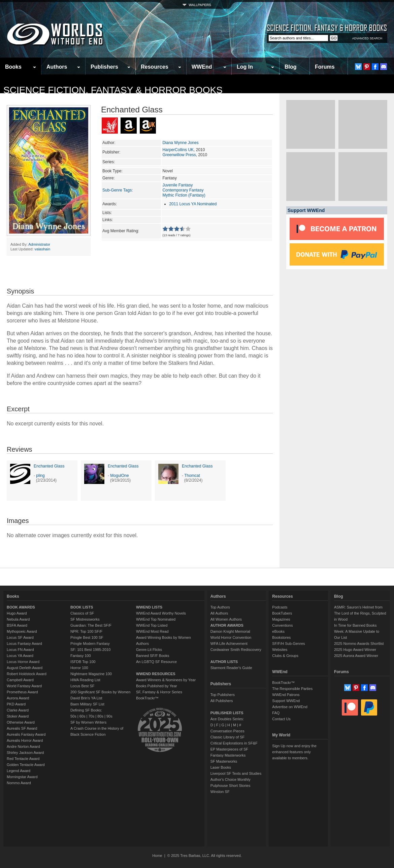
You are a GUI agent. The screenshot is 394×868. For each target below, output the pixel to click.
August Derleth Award (25, 668)
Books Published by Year (157, 686)
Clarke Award (18, 710)
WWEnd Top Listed (152, 625)
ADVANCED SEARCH (367, 38)
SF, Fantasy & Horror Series (159, 692)
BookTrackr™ (147, 698)
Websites (280, 650)
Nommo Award (19, 783)
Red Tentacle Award (23, 759)
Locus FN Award (20, 650)
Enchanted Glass (49, 466)
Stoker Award (18, 716)
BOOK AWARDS (21, 607)
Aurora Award (18, 698)
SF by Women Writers (88, 722)
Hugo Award (17, 613)
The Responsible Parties (292, 689)
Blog (291, 67)
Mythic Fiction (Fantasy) (184, 195)
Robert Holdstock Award (27, 674)
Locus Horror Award (23, 662)
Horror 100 (79, 668)
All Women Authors (226, 619)
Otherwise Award (21, 722)
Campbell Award (20, 680)
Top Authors (220, 607)
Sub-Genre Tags (117, 190)
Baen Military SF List (87, 704)
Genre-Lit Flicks (149, 650)
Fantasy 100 (81, 656)
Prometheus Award (22, 692)
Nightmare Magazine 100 (91, 674)
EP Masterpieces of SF (229, 749)
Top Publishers (223, 695)
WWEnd (202, 67)
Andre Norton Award (23, 747)
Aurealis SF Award (22, 728)
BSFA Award (17, 625)
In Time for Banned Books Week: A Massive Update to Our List (357, 631)
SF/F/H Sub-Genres (288, 644)
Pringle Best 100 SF (87, 637)
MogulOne (119, 476)
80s (100, 716)
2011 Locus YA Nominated (193, 204)
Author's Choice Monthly (231, 779)
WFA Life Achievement (229, 644)
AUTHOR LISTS (224, 662)
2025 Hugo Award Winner (355, 650)
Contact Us (281, 719)
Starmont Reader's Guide (231, 668)
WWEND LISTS (149, 607)
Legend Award (19, 771)
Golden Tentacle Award (26, 765)
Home (157, 856)
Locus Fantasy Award (24, 644)
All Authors (219, 613)
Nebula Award (18, 619)
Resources (155, 67)
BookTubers (282, 613)
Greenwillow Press (179, 155)
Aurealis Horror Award (25, 740)
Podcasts (280, 607)
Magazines (281, 619)
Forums (325, 67)
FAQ (276, 713)
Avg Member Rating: (121, 231)
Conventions (282, 625)
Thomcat (192, 476)
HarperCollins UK (178, 150)
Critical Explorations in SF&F (234, 743)
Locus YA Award (20, 656)
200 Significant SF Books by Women (100, 692)
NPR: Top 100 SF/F (86, 631)
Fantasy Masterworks (228, 755)
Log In (245, 67)
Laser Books (221, 767)
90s (109, 716)
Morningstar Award (22, 777)
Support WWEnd (286, 701)
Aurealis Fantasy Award (26, 734)
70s (91, 716)
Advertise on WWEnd (290, 707)
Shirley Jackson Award (25, 753)
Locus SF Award (20, 637)
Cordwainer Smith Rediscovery (236, 650)
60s (83, 716)
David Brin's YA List (86, 698)
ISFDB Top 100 (83, 662)
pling (40, 476)
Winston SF (220, 792)
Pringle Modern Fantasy (90, 644)
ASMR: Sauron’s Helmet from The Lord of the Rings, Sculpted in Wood (360, 613)
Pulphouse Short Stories (231, 786)
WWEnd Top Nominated (156, 619)
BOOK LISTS (82, 607)
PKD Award (16, 704)
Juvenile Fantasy (177, 185)
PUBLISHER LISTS (227, 713)
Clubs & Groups (285, 656)
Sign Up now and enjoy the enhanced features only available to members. (294, 752)
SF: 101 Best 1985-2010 (90, 650)
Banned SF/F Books (153, 656)
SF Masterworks (224, 761)
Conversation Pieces (227, 731)
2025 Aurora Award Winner (356, 656)
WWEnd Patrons (286, 695)
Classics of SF (82, 613)
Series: (109, 162)
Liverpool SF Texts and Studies (236, 773)
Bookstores (281, 637)
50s (73, 716)
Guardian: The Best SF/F (91, 625)
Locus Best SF (83, 686)
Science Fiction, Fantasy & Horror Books (113, 90)
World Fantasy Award (24, 686)
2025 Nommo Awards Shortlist (359, 644)
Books (13, 67)
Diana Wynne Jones (180, 143)
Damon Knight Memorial (230, 631)
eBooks (278, 631)
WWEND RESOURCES (156, 674)
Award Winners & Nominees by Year (166, 680)
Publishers (104, 67)
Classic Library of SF (227, 737)
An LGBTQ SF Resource (156, 662)
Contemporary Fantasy (183, 190)
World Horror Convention (231, 637)
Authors (57, 67)
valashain (42, 249)
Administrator (39, 244)
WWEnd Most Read (152, 631)
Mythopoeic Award (22, 631)
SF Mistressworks (85, 619)
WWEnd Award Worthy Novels (161, 613)
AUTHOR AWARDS (227, 625)
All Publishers (222, 701)
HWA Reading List (85, 680)
